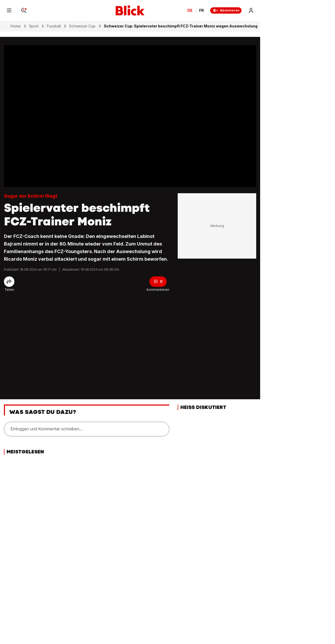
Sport (34, 26)
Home (16, 26)
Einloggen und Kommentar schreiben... (46, 429)
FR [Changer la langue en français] (202, 10)
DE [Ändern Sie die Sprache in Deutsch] (190, 10)
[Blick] (130, 10)
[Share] (9, 282)
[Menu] (9, 10)
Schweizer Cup (82, 26)
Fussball (54, 26)
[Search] (24, 10)
